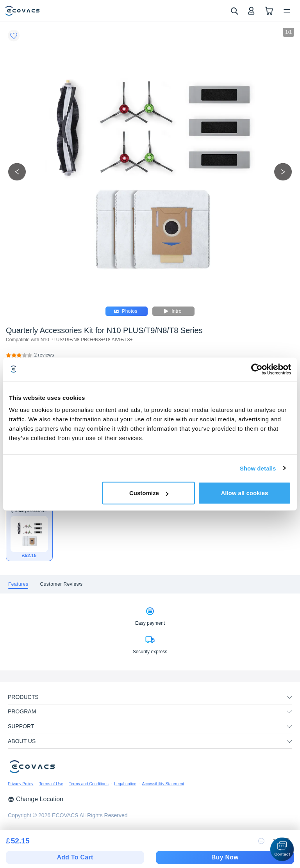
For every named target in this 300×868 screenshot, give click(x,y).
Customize (149, 493)
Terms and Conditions (89, 784)
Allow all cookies (244, 493)
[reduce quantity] (261, 841)
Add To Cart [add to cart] (75, 857)
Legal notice (125, 784)
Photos (126, 311)
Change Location (36, 799)
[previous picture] (17, 172)
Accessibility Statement (163, 784)
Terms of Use (51, 784)
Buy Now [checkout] (225, 857)
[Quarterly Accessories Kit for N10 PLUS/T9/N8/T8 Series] (44, 355)
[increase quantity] (287, 841)
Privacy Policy (21, 784)
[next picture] (283, 172)
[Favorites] (14, 36)
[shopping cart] (269, 11)
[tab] (18, 584)
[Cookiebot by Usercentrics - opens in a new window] (257, 369)
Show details (258, 468)
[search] (234, 11)
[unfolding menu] (289, 697)
